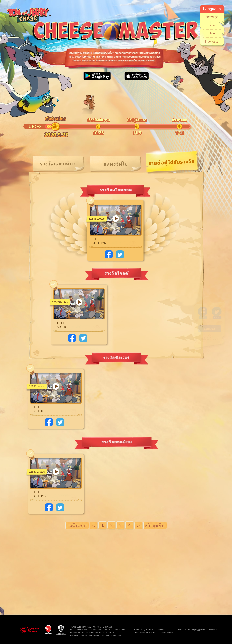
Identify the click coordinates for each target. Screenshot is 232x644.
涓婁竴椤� (94, 526)
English (212, 25)
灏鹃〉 (155, 526)
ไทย (212, 33)
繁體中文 (212, 17)
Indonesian (212, 42)
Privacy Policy (139, 630)
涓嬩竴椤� (138, 526)
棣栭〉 (77, 526)
